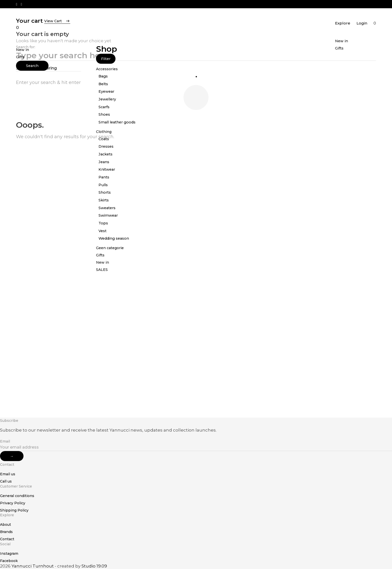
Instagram (9, 554)
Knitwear (107, 169)
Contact (7, 539)
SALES (102, 270)
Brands (6, 532)
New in (341, 41)
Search (32, 66)
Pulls (103, 185)
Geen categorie (110, 248)
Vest (102, 231)
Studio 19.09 (94, 566)
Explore (343, 23)
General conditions (17, 496)
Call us (6, 481)
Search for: (26, 47)
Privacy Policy (13, 503)
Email (5, 441)
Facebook (9, 561)
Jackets (105, 154)
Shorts (105, 192)
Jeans (104, 162)
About (5, 525)
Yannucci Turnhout (33, 566)
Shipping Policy (14, 510)
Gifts (339, 48)
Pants (104, 177)
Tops (103, 223)
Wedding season (114, 238)
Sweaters (107, 208)
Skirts (104, 200)
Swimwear (108, 215)
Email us (8, 474)
